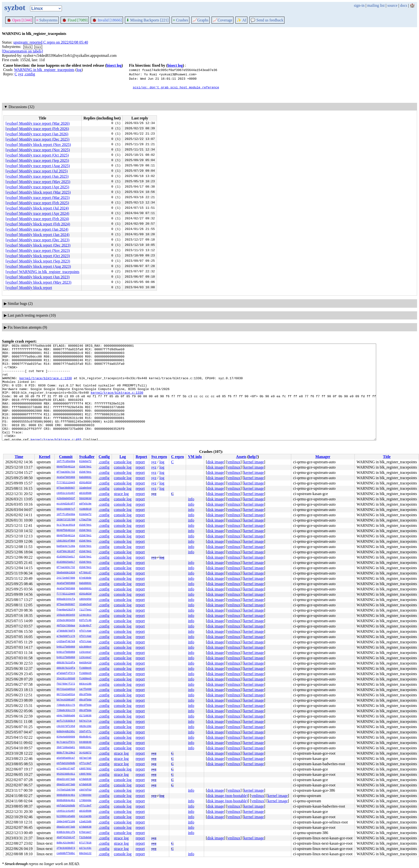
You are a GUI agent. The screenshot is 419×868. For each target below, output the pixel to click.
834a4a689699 (66, 737)
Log (123, 457)
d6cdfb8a (85, 695)
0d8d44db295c (66, 732)
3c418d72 (85, 753)
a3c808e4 (85, 647)
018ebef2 (85, 462)
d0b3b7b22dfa (66, 663)
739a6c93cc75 (66, 705)
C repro (177, 457)
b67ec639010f (66, 700)
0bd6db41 (85, 737)
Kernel (45, 457)
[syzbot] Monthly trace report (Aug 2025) (38, 166)
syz (21, 74)
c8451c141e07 (66, 493)
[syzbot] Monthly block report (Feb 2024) (38, 224)
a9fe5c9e (85, 504)
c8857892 (85, 769)
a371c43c (85, 848)
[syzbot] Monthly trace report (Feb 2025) (37, 203)
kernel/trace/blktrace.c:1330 (45, 385)
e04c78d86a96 (66, 716)
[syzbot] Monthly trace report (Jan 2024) (37, 229)
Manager (323, 457)
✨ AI (241, 20)
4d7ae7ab (85, 758)
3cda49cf (85, 626)
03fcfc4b (85, 620)
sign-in (359, 5)
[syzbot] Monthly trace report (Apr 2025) (37, 187)
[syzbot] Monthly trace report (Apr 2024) (37, 213)
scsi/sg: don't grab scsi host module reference (176, 87)
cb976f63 (85, 790)
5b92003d (85, 499)
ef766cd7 (85, 573)
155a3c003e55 (66, 615)
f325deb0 (85, 838)
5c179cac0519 (66, 525)
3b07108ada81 (66, 748)
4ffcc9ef (85, 764)
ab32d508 (85, 493)
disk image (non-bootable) (228, 796)
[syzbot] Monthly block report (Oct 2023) (38, 256)
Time (19, 457)
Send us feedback (267, 20)
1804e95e (85, 599)
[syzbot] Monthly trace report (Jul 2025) (37, 171)
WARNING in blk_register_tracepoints (44, 70)
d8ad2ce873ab (66, 779)
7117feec (85, 610)
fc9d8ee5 (85, 668)
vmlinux (234, 462)
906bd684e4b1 (66, 795)
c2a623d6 (85, 822)
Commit (66, 457)
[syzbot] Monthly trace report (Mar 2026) (38, 123)
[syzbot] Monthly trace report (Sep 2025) (37, 160)
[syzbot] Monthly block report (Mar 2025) (38, 192)
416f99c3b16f (66, 552)
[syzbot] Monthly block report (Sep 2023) (38, 261)
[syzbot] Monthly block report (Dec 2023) (38, 245)
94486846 (85, 742)
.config (30, 74)
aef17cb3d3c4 (66, 721)
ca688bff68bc (66, 854)
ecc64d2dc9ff (66, 504)
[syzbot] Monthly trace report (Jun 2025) (37, 176)
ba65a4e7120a (66, 546)
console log (123, 462)
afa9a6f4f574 (66, 673)
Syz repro (159, 457)
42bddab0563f (66, 499)
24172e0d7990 (66, 578)
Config (104, 457)
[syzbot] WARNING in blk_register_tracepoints (42, 272)
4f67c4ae (85, 631)
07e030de (85, 578)
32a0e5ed (85, 488)
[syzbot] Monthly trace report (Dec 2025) (37, 139)
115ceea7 (85, 652)
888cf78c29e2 (66, 753)
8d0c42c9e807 (66, 843)
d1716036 (85, 716)
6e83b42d (85, 663)
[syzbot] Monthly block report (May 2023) (38, 282)
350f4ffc (85, 732)
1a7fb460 (85, 689)
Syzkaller (87, 457)
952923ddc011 (66, 774)
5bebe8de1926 (66, 573)
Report (141, 457)
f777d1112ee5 (66, 483)
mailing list (376, 5)
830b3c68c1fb (66, 832)
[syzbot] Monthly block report (29, 288)
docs (403, 5)
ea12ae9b (85, 816)
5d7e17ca (85, 721)
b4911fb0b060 (66, 647)
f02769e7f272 (66, 684)
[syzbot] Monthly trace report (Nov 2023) (38, 251)
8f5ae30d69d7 (66, 488)
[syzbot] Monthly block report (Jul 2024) (37, 208)
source (393, 5)
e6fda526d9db (66, 764)
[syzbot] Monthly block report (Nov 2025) (38, 145)
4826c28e (85, 726)
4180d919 (85, 509)
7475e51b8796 (66, 790)
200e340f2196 (66, 822)
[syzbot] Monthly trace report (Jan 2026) (37, 134)
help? (253, 457)
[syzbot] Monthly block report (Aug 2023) (38, 266)
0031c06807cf (66, 509)
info (191, 499)
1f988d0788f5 (66, 631)
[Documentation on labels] (23, 51)
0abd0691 (85, 477)
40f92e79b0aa (66, 626)
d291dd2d (85, 483)
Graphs (200, 20)
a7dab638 (85, 779)
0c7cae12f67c (66, 742)
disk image (216, 462)
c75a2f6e (85, 520)
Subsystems (47, 20)
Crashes (180, 20)
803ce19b (85, 684)
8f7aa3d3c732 (66, 472)
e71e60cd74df (66, 769)
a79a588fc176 (66, 636)
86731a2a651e (66, 689)
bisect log (114, 65)
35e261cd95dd (66, 679)
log (79, 70)
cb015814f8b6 (66, 541)
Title (387, 457)
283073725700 (66, 520)
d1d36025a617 (66, 557)
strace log (121, 494)
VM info (195, 457)
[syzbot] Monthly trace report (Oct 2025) (37, 155)
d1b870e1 (85, 467)
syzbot (15, 7)
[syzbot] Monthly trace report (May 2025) (38, 182)
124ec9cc (85, 615)
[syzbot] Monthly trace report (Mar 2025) (38, 198)
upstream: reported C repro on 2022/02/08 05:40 (51, 42)
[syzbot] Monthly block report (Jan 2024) (37, 235)
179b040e (85, 795)
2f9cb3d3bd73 (66, 848)
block (28, 47)
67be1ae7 (85, 832)
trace (38, 47)
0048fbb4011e (66, 467)
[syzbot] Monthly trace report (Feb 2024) (37, 219)
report (140, 462)
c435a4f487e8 (66, 642)
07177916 (85, 843)
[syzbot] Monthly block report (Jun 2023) (38, 277)
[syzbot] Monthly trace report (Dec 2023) (37, 240)
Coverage (222, 20)
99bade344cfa (66, 599)
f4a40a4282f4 (66, 610)
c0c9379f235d (66, 726)
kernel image (254, 462)
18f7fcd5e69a (66, 462)
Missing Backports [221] (147, 20)
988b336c (85, 748)
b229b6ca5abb (66, 816)
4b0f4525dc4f (66, 838)
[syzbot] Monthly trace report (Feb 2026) (37, 129)
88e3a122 (85, 854)
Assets (241, 457)
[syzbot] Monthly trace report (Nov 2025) (38, 150)
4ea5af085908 (66, 477)
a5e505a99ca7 (66, 758)
